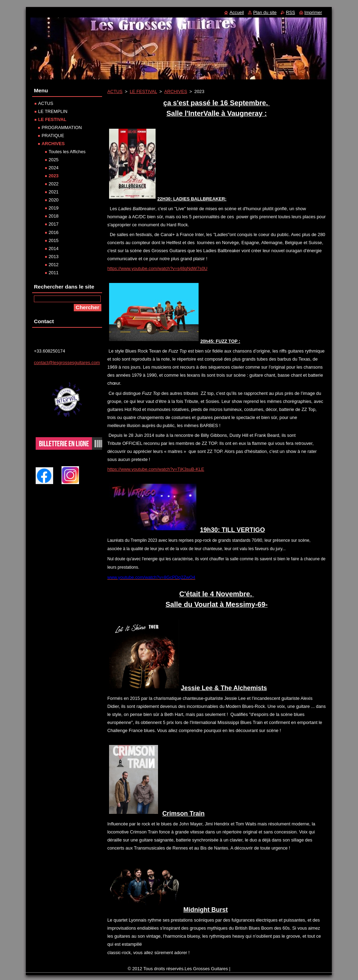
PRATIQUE (53, 136)
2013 (53, 257)
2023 (53, 176)
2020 (53, 200)
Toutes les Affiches (67, 152)
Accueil (237, 12)
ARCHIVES (176, 91)
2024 (53, 168)
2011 (53, 273)
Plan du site (265, 12)
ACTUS (115, 91)
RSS (291, 12)
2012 (53, 265)
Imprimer (313, 12)
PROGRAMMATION (62, 127)
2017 (53, 224)
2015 (53, 240)
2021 (53, 192)
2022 (53, 184)
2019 (53, 208)
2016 (53, 232)
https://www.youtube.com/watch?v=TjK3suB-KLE (156, 469)
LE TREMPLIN (53, 111)
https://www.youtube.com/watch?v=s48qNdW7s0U (157, 268)
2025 (53, 160)
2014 (53, 248)
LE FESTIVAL (143, 91)
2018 (53, 216)
